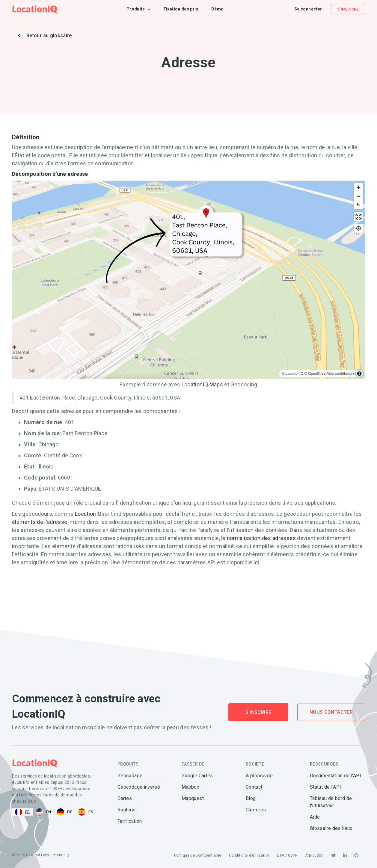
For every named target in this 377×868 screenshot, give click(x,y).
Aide (315, 817)
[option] (44, 812)
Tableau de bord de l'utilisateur (331, 802)
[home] (35, 9)
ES (86, 812)
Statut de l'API (325, 787)
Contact (254, 787)
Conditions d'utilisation (249, 855)
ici (256, 562)
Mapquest (193, 798)
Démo (217, 9)
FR (22, 812)
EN (44, 812)
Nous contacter (331, 712)
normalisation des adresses (261, 538)
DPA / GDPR (287, 855)
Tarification (130, 821)
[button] (142, 9)
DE (65, 812)
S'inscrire (348, 9)
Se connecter (308, 9)
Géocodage (130, 776)
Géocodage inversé (139, 787)
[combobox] (22, 812)
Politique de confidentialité (198, 855)
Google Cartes (197, 776)
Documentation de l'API (335, 776)
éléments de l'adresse (40, 522)
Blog (251, 798)
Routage (127, 810)
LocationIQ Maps (203, 384)
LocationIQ (88, 514)
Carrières (256, 810)
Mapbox (190, 787)
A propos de (259, 776)
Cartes (125, 798)
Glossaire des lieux (331, 828)
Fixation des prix (181, 9)
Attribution (314, 855)
